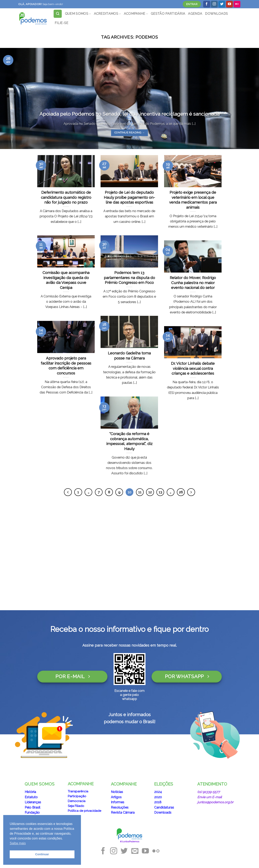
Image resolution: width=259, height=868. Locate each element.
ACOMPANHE (136, 14)
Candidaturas (164, 807)
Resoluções (120, 807)
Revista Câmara (123, 812)
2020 (158, 797)
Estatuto (31, 797)
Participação (77, 796)
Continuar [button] (42, 854)
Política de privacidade (84, 811)
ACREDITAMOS (107, 14)
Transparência (78, 791)
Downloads (163, 812)
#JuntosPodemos (130, 842)
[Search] (58, 14)
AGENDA (195, 14)
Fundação (32, 812)
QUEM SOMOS (78, 14)
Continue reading (129, 133)
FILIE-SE (62, 23)
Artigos (116, 797)
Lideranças (33, 802)
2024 (158, 792)
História (30, 792)
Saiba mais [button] (18, 843)
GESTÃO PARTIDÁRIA (168, 14)
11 (140, 492)
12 (150, 492)
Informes (118, 802)
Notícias (117, 792)
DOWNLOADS (216, 14)
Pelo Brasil (32, 807)
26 (181, 492)
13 (160, 492)
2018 (158, 802)
